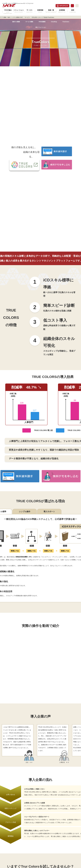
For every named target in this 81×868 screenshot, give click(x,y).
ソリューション (19, 11)
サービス (29, 11)
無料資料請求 (64, 6)
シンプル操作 (25, 512)
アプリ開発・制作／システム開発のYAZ (11, 17)
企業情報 (62, 11)
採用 (73, 11)
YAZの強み (8, 12)
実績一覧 (51, 11)
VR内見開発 (42, 22)
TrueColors (66, 22)
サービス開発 (29, 22)
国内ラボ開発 (16, 22)
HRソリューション (41, 27)
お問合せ (72, 6)
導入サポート (49, 512)
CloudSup (54, 22)
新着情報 (40, 11)
